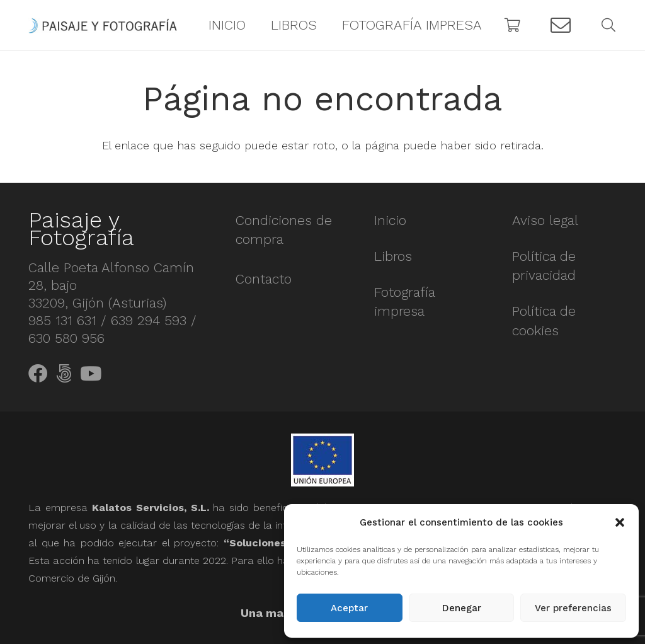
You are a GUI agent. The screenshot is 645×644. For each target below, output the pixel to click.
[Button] (561, 26)
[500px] (64, 374)
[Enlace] (103, 26)
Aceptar (349, 608)
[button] (620, 522)
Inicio (390, 220)
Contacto (264, 279)
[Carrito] (513, 25)
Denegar (462, 608)
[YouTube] (91, 374)
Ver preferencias (573, 608)
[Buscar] (608, 25)
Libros (393, 256)
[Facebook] (38, 374)
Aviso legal (545, 220)
